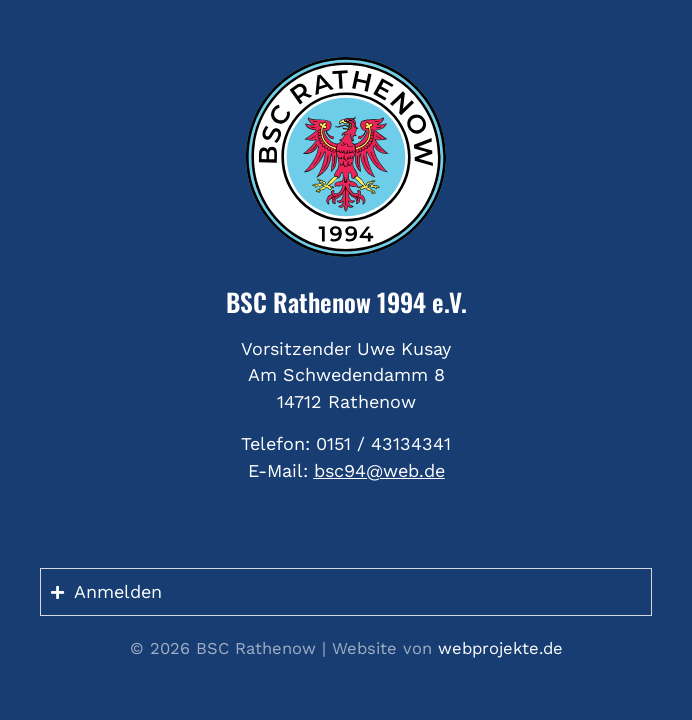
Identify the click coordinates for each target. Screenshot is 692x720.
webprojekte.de (500, 648)
